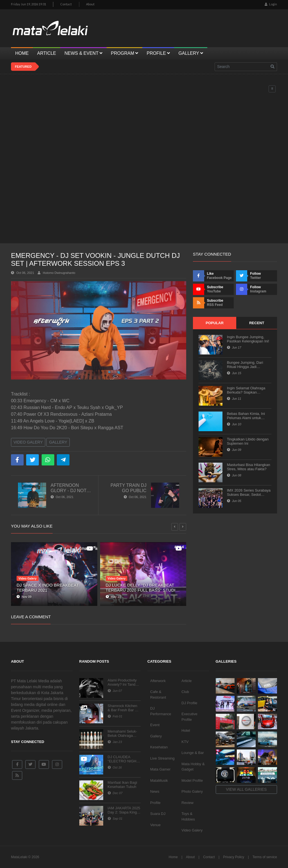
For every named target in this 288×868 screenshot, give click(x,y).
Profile (155, 803)
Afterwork (158, 681)
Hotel (186, 730)
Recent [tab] (257, 323)
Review (187, 803)
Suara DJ (158, 814)
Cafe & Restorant (158, 695)
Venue (155, 825)
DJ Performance (161, 711)
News (155, 791)
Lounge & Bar (193, 753)
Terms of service (265, 857)
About (90, 4)
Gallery (58, 442)
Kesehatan (159, 747)
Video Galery (28, 442)
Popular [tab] (215, 323)
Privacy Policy (234, 857)
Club (185, 692)
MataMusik (159, 780)
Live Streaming (162, 758)
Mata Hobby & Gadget (193, 767)
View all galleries (246, 789)
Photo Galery (192, 791)
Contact (66, 4)
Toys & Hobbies (188, 816)
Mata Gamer (160, 769)
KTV (185, 742)
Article (186, 681)
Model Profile (192, 780)
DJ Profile (189, 703)
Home (173, 857)
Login (271, 4)
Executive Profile (189, 717)
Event (155, 725)
